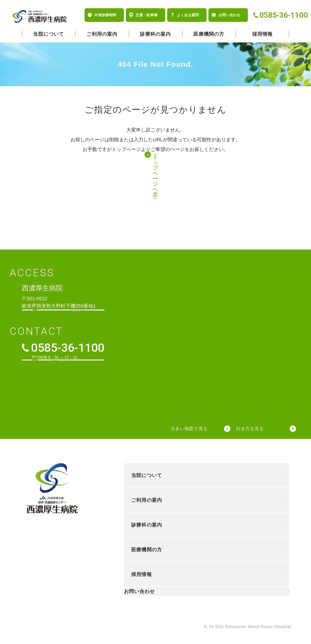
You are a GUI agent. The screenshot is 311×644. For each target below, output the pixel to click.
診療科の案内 (155, 34)
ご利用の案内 (102, 34)
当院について (48, 34)
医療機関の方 (209, 34)
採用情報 (263, 34)
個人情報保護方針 (30, 627)
